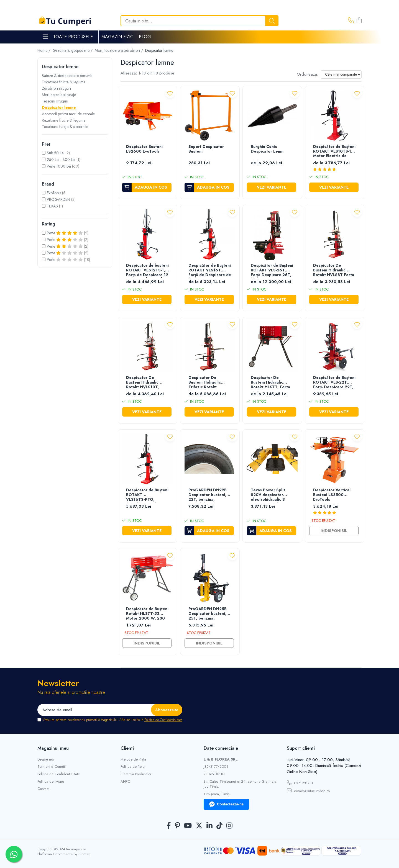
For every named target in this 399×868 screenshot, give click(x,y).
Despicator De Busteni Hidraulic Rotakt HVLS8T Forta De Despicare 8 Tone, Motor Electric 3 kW (334, 270)
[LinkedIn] (209, 826)
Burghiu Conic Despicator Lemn (267, 149)
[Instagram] (229, 826)
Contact (43, 789)
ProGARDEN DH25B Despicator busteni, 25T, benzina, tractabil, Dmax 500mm (208, 614)
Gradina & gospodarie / (73, 50)
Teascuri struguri (55, 101)
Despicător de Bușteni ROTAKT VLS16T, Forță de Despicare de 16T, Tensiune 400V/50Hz (210, 270)
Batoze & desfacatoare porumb (67, 76)
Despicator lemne (59, 107)
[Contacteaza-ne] (351, 21)
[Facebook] (169, 826)
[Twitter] (199, 826)
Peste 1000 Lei (59, 166)
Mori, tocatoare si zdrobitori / (119, 50)
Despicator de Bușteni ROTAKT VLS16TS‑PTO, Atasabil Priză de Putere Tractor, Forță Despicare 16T (147, 495)
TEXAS (52, 206)
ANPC (125, 782)
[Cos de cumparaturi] (359, 21)
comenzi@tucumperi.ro (308, 791)
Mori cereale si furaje (59, 95)
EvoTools (54, 193)
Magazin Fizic (117, 37)
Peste (65, 233)
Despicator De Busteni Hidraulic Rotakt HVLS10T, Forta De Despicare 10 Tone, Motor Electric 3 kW (145, 383)
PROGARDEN (58, 199)
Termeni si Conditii (52, 767)
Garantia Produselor (136, 774)
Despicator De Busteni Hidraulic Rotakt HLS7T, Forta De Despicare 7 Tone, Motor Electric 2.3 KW (272, 383)
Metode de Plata (133, 759)
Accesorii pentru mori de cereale (68, 114)
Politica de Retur (133, 767)
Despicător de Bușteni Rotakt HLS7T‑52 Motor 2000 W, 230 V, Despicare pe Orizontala (147, 614)
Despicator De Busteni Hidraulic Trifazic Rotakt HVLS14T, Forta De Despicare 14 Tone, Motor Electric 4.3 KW (210, 383)
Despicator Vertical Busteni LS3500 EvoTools (332, 495)
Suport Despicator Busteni (206, 149)
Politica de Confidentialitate (163, 720)
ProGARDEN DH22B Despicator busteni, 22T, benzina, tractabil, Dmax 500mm (208, 495)
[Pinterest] (177, 826)
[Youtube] (188, 826)
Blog (145, 37)
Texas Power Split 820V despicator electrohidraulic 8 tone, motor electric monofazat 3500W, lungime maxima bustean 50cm (270, 495)
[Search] (199, 21)
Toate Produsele (68, 37)
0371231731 (300, 783)
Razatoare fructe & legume (64, 120)
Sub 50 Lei (56, 153)
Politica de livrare (51, 782)
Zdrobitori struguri (56, 88)
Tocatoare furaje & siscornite (65, 127)
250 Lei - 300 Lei (61, 160)
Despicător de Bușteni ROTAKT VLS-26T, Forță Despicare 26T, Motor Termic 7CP (272, 270)
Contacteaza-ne (226, 804)
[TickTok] (219, 826)
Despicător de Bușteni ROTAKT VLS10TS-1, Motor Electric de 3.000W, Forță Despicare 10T (334, 152)
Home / (44, 50)
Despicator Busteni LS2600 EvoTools (144, 149)
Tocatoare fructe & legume (64, 82)
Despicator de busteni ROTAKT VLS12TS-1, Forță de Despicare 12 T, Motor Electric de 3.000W (147, 270)
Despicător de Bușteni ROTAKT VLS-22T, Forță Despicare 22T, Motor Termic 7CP (334, 383)
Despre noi (46, 759)
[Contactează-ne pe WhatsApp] (14, 854)
